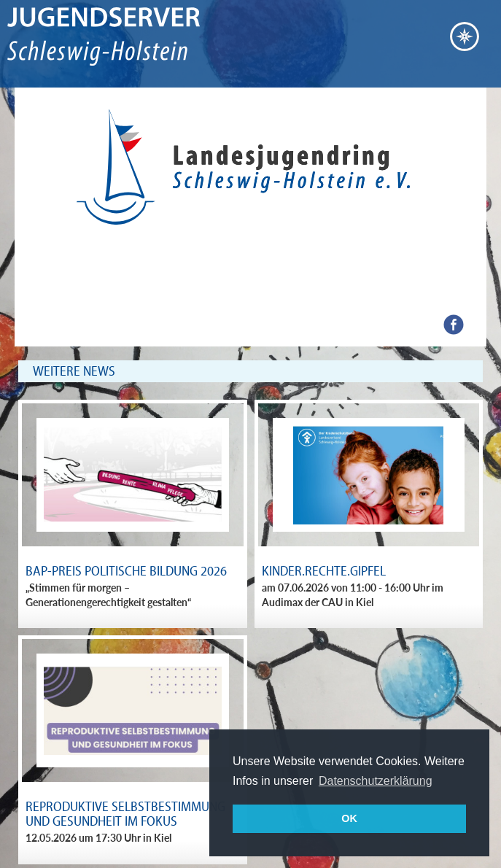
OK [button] (349, 818)
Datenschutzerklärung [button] (376, 781)
